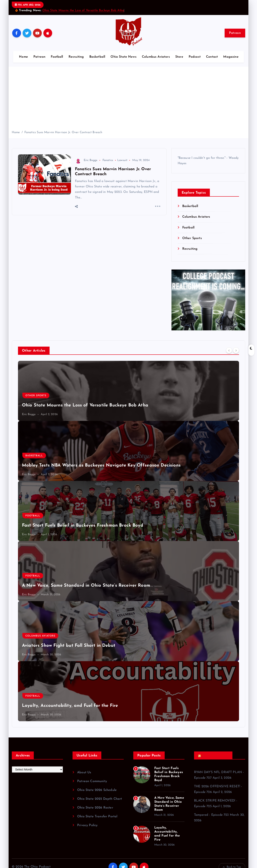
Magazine (231, 57)
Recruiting (76, 57)
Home (23, 57)
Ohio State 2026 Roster (95, 808)
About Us (84, 772)
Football (57, 57)
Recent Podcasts (215, 756)
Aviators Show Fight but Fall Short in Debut (69, 646)
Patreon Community (92, 781)
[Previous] (229, 350)
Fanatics (108, 160)
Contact (212, 57)
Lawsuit (122, 160)
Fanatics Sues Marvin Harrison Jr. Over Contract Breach (63, 132)
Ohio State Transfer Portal (97, 817)
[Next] (236, 350)
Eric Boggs (86, 160)
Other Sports (192, 238)
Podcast (195, 57)
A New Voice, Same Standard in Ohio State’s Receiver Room (86, 586)
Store (179, 57)
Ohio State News (123, 57)
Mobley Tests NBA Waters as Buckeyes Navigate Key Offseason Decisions (101, 465)
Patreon (235, 33)
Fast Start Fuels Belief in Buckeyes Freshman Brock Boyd (83, 526)
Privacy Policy (87, 825)
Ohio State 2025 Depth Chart (100, 799)
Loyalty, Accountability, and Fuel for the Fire (70, 706)
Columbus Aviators (156, 57)
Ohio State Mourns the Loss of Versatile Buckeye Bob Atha (83, 11)
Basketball (97, 57)
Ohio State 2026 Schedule (97, 790)
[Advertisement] (129, 100)
